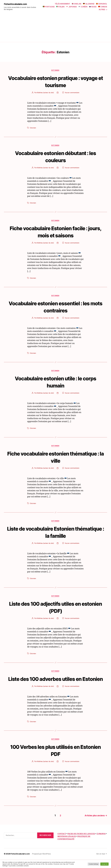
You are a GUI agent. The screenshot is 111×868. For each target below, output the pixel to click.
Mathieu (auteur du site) (45, 93)
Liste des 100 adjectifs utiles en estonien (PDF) (55, 609)
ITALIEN (60, 7)
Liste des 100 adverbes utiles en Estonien (55, 684)
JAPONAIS (71, 7)
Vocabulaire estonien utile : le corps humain (55, 383)
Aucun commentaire (72, 93)
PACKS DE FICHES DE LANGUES (81, 842)
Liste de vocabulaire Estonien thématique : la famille (56, 533)
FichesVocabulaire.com (16, 4)
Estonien (55, 70)
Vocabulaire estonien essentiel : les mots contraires (56, 307)
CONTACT (62, 842)
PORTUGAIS (49, 7)
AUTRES (102, 10)
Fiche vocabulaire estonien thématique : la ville (56, 458)
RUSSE (93, 7)
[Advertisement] (55, 28)
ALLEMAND (89, 4)
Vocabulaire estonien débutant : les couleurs (55, 157)
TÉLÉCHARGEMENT (62, 4)
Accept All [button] (104, 864)
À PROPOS (101, 842)
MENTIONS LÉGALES (67, 845)
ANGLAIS (77, 4)
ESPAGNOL (102, 4)
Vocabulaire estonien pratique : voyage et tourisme (56, 82)
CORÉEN (83, 7)
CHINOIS (103, 7)
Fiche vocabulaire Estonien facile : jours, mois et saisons (55, 232)
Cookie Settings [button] (94, 864)
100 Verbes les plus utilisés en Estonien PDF (55, 759)
